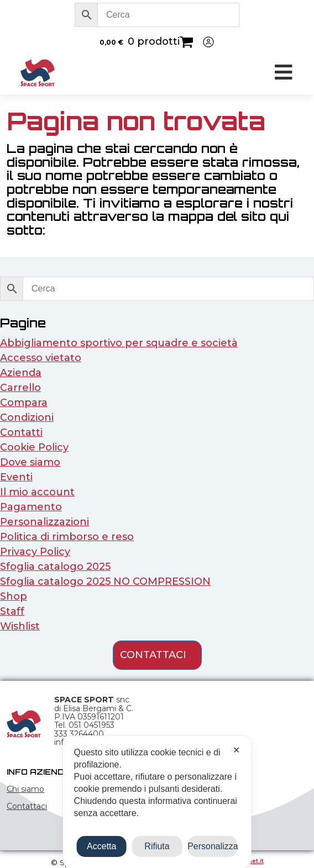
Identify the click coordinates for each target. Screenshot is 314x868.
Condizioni (27, 417)
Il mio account (37, 492)
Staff (12, 611)
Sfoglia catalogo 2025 (55, 567)
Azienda (21, 373)
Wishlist (20, 626)
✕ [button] (236, 750)
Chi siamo (25, 789)
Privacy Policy (35, 552)
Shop (14, 596)
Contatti (21, 432)
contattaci (153, 655)
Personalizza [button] (212, 846)
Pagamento (31, 507)
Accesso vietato (41, 358)
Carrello (20, 388)
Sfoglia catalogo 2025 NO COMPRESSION (105, 581)
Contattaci (27, 806)
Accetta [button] (101, 846)
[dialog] (157, 802)
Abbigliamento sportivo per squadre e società (119, 343)
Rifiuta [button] (157, 846)
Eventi (16, 477)
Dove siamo (30, 462)
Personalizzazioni (45, 522)
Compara (24, 403)
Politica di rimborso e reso (67, 537)
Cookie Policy (34, 447)
